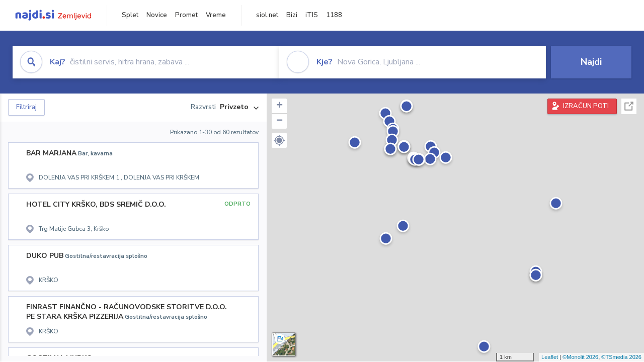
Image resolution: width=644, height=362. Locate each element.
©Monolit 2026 (580, 357)
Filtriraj (26, 107)
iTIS (312, 15)
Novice (157, 15)
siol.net (267, 15)
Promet (186, 15)
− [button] (279, 121)
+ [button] (279, 106)
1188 (334, 15)
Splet (130, 15)
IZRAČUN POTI (586, 106)
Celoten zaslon (629, 106)
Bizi (292, 15)
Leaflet (550, 357)
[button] (279, 140)
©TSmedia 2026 (621, 357)
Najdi (591, 62)
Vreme (216, 15)
